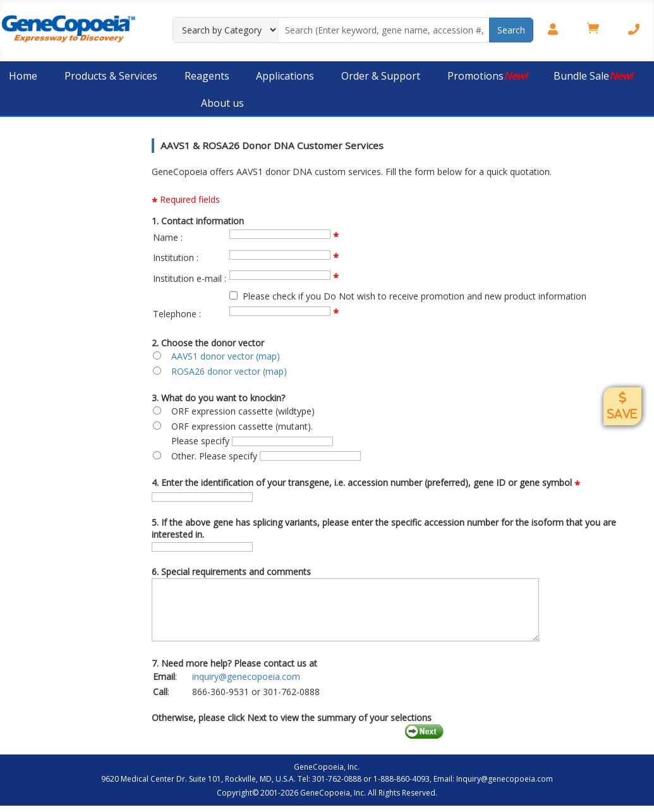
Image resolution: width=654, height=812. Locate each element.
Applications (285, 76)
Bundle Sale (593, 76)
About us (222, 103)
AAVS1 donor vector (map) (226, 356)
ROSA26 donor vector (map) (229, 371)
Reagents (207, 76)
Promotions (487, 76)
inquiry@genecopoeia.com (246, 676)
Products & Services (111, 76)
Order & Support (381, 76)
